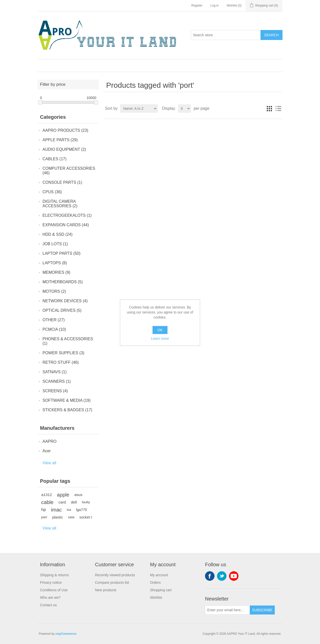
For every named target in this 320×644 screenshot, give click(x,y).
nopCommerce (66, 634)
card (62, 502)
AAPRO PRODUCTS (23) (65, 130)
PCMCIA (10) (54, 329)
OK (160, 330)
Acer (47, 451)
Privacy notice (51, 582)
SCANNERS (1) (57, 381)
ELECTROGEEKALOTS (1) (67, 215)
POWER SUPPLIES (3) (63, 353)
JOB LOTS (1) (55, 244)
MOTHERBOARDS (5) (63, 282)
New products (106, 590)
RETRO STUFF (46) (61, 362)
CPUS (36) (52, 192)
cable (47, 502)
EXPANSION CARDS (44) (66, 225)
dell (74, 502)
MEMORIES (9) (56, 272)
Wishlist (156, 597)
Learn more (160, 338)
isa (69, 510)
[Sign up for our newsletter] (227, 610)
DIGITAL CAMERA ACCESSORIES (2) (60, 204)
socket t (86, 517)
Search (271, 35)
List (278, 108)
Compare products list (112, 582)
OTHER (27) (54, 320)
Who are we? (50, 597)
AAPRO (49, 441)
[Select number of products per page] (184, 108)
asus (78, 495)
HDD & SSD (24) (57, 234)
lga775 (81, 510)
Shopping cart (161, 590)
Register (197, 5)
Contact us (48, 605)
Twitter (222, 576)
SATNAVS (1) (54, 372)
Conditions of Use (54, 590)
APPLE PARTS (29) (60, 140)
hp (44, 510)
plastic (57, 517)
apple (63, 495)
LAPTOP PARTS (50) (61, 253)
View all (49, 463)
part (44, 517)
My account (159, 575)
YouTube (234, 576)
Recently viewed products (115, 575)
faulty (86, 502)
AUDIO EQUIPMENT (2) (64, 149)
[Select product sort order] (139, 108)
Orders (155, 582)
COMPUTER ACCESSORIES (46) (69, 171)
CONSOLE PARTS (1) (62, 182)
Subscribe (262, 610)
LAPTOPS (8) (55, 263)
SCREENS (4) (55, 391)
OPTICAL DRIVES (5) (62, 310)
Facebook (210, 576)
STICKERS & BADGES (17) (67, 410)
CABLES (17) (54, 159)
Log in (215, 5)
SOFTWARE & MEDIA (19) (66, 400)
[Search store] (226, 35)
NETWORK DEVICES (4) (65, 301)
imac (56, 510)
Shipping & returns (54, 575)
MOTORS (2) (54, 291)
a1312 (47, 495)
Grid (269, 108)
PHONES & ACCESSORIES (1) (68, 341)
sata (71, 517)
